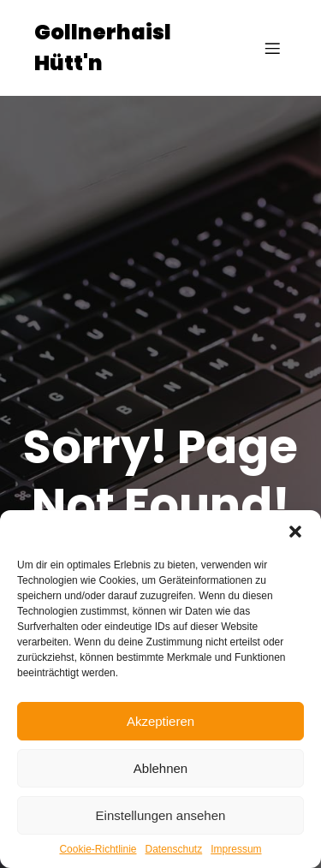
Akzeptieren (160, 721)
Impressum (236, 849)
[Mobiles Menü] (272, 48)
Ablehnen (160, 768)
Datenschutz (174, 849)
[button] (295, 532)
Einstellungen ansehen (161, 815)
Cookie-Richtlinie (98, 849)
